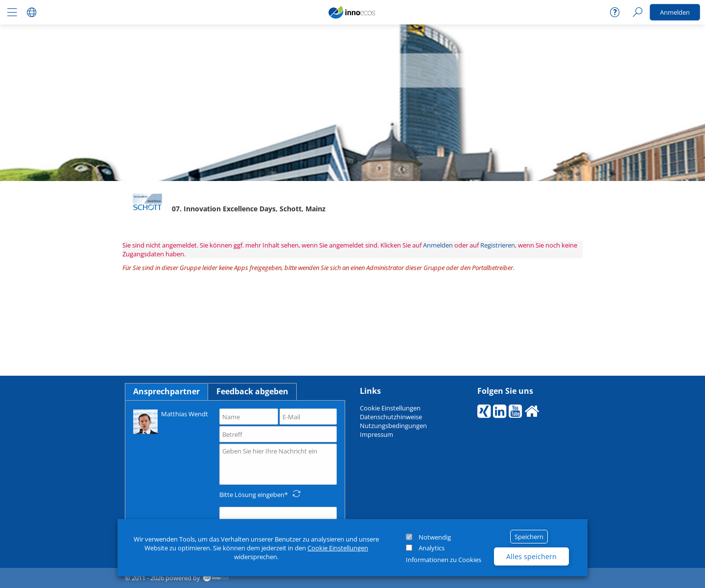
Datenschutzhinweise (391, 417)
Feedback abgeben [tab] (252, 391)
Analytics (432, 548)
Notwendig (435, 537)
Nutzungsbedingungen (393, 426)
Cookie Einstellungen (338, 548)
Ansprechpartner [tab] (166, 391)
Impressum (376, 434)
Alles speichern (531, 556)
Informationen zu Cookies (444, 560)
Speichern (529, 537)
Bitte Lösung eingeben (252, 495)
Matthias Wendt (171, 421)
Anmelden (675, 12)
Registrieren (498, 245)
